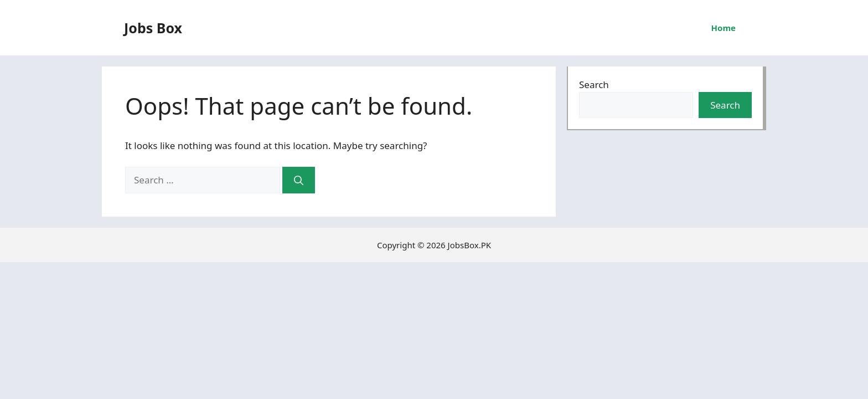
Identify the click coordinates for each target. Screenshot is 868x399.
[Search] (299, 180)
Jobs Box (153, 28)
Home (724, 28)
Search (594, 85)
